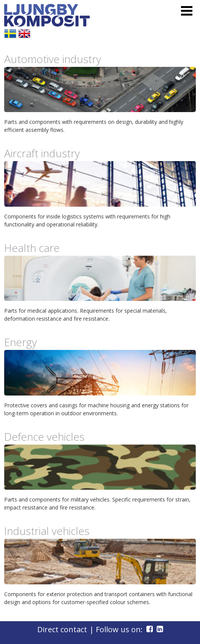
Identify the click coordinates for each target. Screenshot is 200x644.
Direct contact (62, 629)
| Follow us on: (122, 629)
